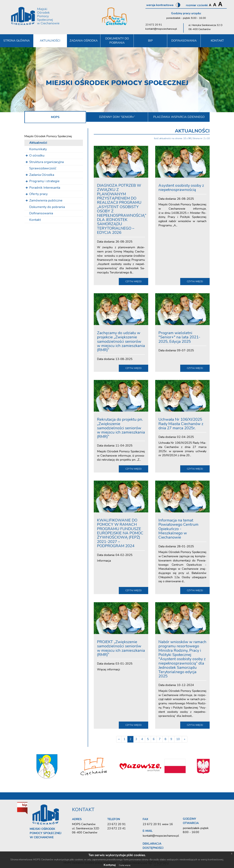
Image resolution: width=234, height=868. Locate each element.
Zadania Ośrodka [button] (84, 41)
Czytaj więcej (125, 865)
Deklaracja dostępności (153, 846)
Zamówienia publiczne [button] (46, 200)
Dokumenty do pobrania (117, 41)
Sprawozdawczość (43, 168)
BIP (150, 41)
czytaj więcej (133, 281)
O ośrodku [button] (37, 155)
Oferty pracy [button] (38, 194)
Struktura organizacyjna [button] (46, 162)
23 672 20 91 (154, 25)
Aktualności (50, 41)
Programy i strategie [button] (44, 181)
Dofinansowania (41, 213)
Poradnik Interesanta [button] (45, 188)
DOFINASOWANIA (184, 41)
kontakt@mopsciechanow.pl (161, 29)
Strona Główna (17, 41)
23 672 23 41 (117, 828)
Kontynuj (110, 865)
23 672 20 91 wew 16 (158, 824)
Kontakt (35, 220)
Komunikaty (38, 149)
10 (178, 739)
